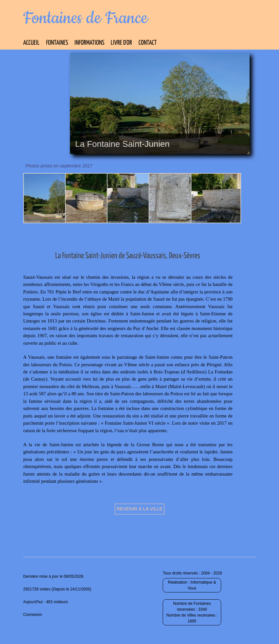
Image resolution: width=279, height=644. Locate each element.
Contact (148, 43)
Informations (89, 43)
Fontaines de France (85, 18)
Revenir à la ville (140, 509)
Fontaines (57, 43)
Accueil (31, 43)
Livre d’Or (121, 43)
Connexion (33, 615)
